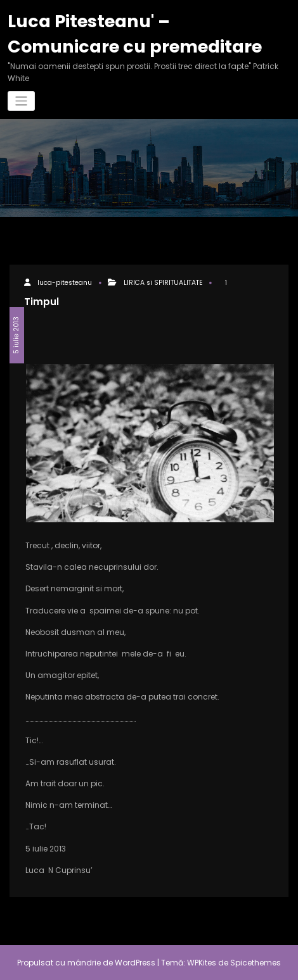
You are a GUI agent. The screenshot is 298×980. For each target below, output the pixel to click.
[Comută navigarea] (21, 101)
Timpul (42, 302)
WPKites (203, 963)
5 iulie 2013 (16, 335)
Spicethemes (256, 963)
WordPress (135, 963)
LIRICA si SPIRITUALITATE (163, 283)
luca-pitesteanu (65, 283)
